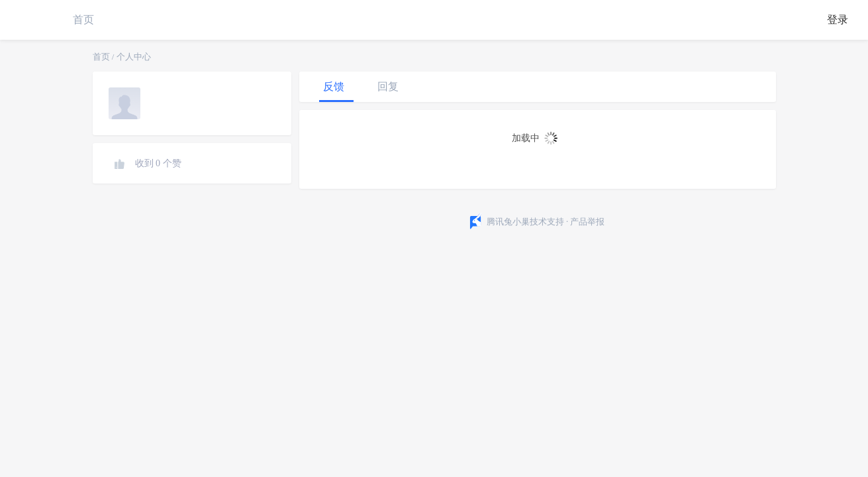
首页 (83, 20)
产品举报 (587, 222)
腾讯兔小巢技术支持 (525, 222)
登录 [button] (838, 20)
